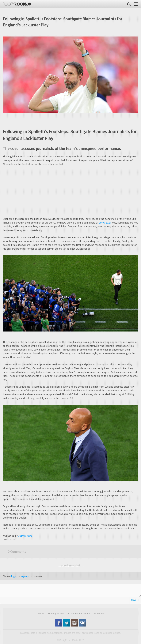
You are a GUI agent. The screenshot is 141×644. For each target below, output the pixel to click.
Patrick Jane (25, 536)
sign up (25, 576)
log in (14, 576)
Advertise (99, 613)
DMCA (40, 613)
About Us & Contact (79, 613)
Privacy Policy (56, 613)
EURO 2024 (105, 223)
